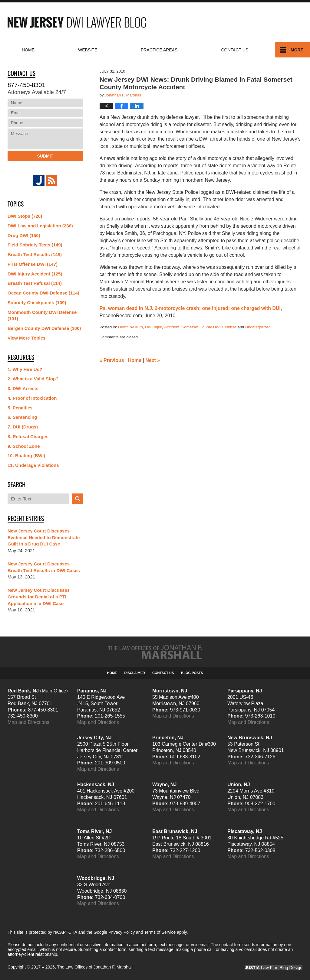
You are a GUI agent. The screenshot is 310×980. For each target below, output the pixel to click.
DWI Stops (25, 216)
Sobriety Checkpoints (37, 303)
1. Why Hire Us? (25, 369)
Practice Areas (159, 50)
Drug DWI (24, 235)
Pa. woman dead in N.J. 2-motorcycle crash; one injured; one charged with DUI (190, 308)
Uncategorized (258, 327)
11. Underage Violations (33, 465)
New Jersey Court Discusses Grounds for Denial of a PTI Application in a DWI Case (39, 597)
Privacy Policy (122, 932)
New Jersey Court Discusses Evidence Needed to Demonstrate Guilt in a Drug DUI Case (44, 537)
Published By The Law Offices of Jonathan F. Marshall (255, 22)
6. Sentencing (22, 417)
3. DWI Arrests (23, 388)
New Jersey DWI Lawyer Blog (77, 22)
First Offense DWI (33, 264)
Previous (112, 360)
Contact (235, 50)
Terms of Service (160, 932)
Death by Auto (130, 327)
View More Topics (26, 338)
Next (153, 360)
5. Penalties (20, 408)
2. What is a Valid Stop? (33, 379)
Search (78, 499)
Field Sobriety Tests (35, 245)
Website (88, 50)
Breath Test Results (35, 254)
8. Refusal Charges (28, 436)
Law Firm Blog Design (274, 968)
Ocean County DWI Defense (43, 293)
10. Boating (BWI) (26, 456)
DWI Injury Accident (162, 327)
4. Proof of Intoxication (32, 398)
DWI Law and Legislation (40, 226)
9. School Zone (24, 446)
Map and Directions (28, 722)
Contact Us (163, 673)
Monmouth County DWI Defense (42, 316)
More (297, 50)
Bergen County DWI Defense (44, 328)
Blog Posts (192, 673)
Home (28, 50)
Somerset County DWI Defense (209, 327)
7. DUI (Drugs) (23, 427)
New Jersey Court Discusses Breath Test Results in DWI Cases (44, 567)
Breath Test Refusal (35, 283)
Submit (45, 156)
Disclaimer (135, 673)
